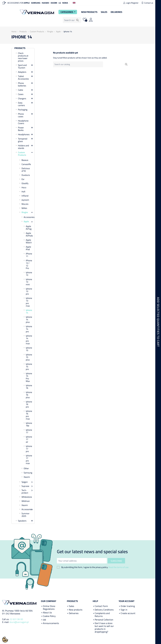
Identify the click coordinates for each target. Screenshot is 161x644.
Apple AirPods (29, 234)
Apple (27, 3)
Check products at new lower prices (23, 57)
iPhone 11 (29, 255)
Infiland (25, 196)
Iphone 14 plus (29, 320)
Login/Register (131, 3)
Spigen (25, 482)
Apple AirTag (29, 228)
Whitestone (27, 497)
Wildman (26, 501)
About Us (47, 612)
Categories (68, 12)
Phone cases (21, 115)
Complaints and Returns (102, 615)
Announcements (51, 623)
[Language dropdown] (74, 3)
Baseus (25, 160)
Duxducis (26, 175)
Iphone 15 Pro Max (29, 377)
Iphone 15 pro (29, 367)
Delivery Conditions (104, 610)
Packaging (23, 110)
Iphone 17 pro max (29, 459)
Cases (21, 94)
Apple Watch (29, 241)
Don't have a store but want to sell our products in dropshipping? (104, 627)
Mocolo (25, 204)
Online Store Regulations (49, 607)
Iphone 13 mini (29, 282)
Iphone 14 (29, 311)
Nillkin (24, 208)
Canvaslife (26, 164)
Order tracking (128, 606)
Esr (23, 179)
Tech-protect (25, 492)
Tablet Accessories (23, 78)
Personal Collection (104, 620)
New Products (89, 12)
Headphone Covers (23, 122)
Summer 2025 (25, 515)
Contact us (147, 3)
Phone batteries (22, 84)
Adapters (22, 72)
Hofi (23, 192)
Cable (21, 90)
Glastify (25, 183)
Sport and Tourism (22, 66)
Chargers (22, 99)
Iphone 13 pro (29, 291)
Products (20, 48)
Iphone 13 (29, 274)
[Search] (72, 20)
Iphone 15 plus (29, 357)
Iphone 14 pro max (29, 340)
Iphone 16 (29, 387)
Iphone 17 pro (29, 449)
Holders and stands (23, 147)
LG (60, 3)
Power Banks (21, 129)
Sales (104, 12)
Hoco (24, 188)
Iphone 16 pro (29, 404)
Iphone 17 (29, 431)
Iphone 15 (29, 349)
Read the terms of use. (119, 567)
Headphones (24, 134)
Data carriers (21, 104)
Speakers (22, 521)
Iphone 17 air (29, 439)
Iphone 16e (29, 424)
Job (44, 620)
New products (76, 610)
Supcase (25, 486)
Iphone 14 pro (29, 329)
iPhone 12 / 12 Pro (29, 264)
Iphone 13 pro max (29, 302)
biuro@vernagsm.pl (19, 622)
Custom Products (22, 154)
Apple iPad (28, 248)
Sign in (124, 610)
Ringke (25, 212)
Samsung (36, 3)
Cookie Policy (49, 616)
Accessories (28, 217)
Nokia (65, 3)
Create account (128, 613)
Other (26, 468)
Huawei (45, 3)
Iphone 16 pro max (29, 415)
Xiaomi (54, 3)
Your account (126, 601)
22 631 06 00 (16, 619)
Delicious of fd (26, 170)
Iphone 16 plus (29, 395)
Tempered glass (23, 140)
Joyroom (25, 200)
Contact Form (101, 606)
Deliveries (116, 12)
